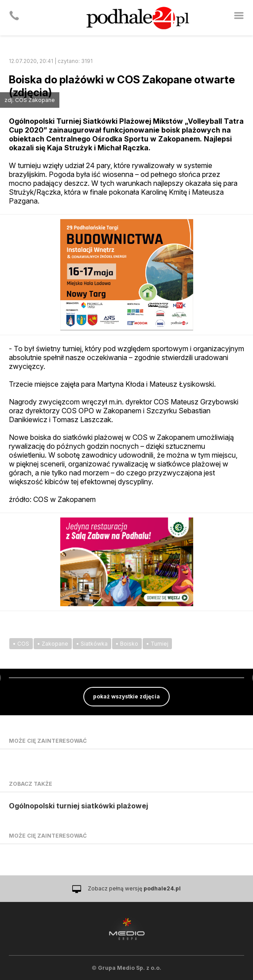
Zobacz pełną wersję (134, 888)
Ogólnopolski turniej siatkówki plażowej (78, 806)
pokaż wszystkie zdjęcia (126, 696)
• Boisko (127, 644)
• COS (21, 644)
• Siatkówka (92, 644)
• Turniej (157, 644)
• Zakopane (53, 644)
